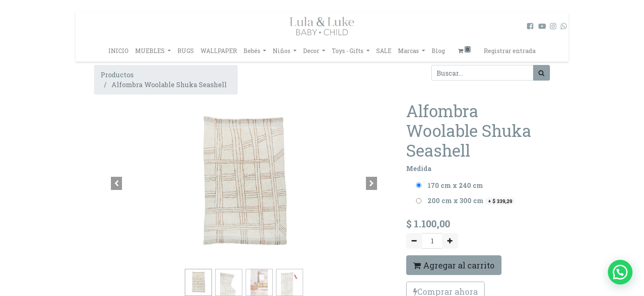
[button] (117, 183)
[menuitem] (118, 51)
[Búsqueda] (542, 73)
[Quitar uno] (414, 241)
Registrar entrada (510, 51)
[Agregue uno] (450, 241)
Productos (117, 75)
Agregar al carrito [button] (454, 265)
